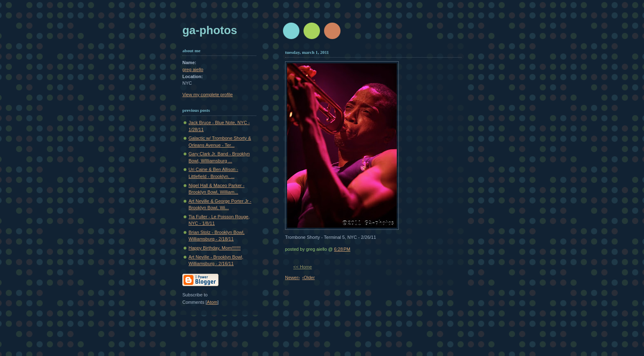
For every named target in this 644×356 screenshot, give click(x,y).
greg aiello (193, 69)
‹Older (309, 277)
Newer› (292, 277)
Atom (212, 302)
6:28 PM (342, 249)
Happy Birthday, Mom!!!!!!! (215, 248)
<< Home (302, 267)
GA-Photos (210, 30)
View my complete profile (208, 95)
